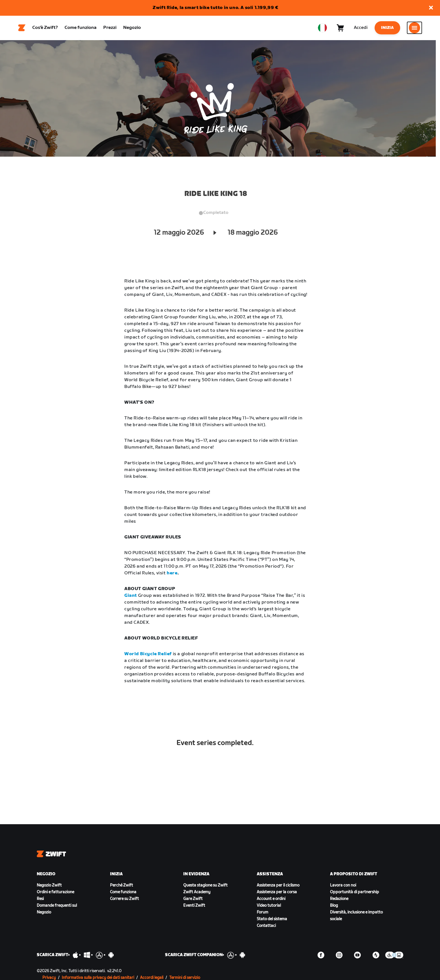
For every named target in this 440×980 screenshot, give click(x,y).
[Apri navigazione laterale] (414, 28)
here (172, 574)
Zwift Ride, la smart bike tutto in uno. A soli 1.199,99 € (215, 8)
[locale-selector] (322, 28)
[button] (431, 8)
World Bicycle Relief (148, 655)
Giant (131, 596)
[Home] (22, 28)
